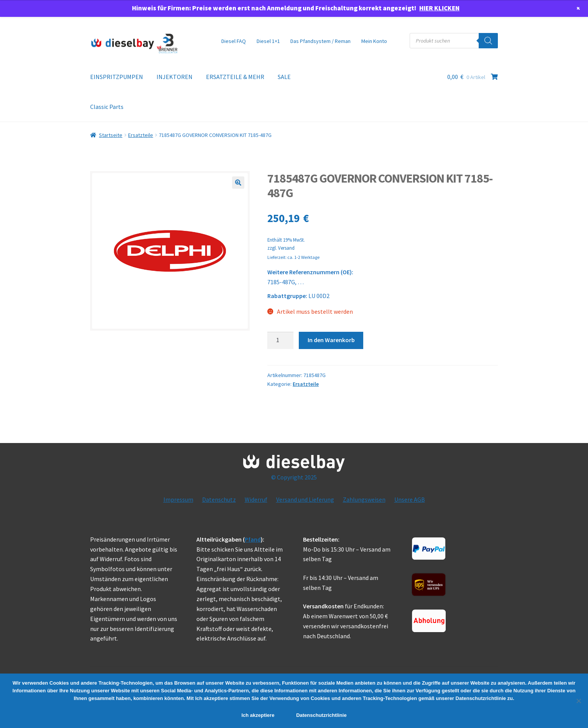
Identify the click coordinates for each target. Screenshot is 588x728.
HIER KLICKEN (439, 8)
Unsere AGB (410, 499)
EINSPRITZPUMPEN (117, 77)
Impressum (178, 499)
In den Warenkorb (331, 340)
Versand (286, 248)
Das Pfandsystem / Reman (320, 41)
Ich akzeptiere (258, 715)
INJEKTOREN (175, 77)
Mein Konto (374, 41)
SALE (284, 77)
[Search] (488, 41)
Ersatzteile (141, 135)
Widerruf (256, 499)
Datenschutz (219, 499)
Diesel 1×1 (268, 41)
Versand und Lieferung (305, 499)
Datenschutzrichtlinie (321, 715)
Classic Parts (107, 107)
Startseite (111, 135)
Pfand (253, 539)
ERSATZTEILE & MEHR (235, 77)
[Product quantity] (280, 341)
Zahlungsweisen (364, 499)
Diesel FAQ (234, 41)
